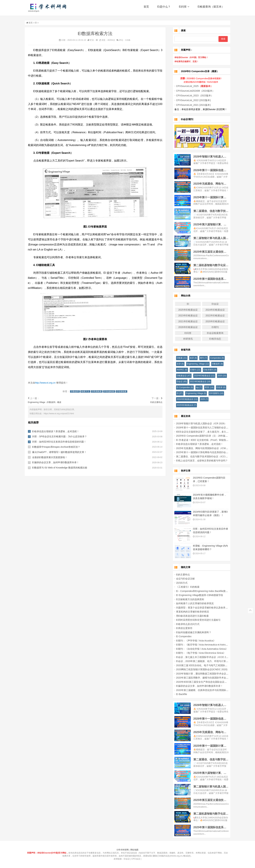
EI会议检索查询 (213, 333)
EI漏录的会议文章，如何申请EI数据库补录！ (58, 463)
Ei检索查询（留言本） (211, 8)
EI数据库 (77, 391)
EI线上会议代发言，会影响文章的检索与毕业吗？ (200, 461)
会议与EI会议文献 (183, 579)
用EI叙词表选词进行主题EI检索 (190, 616)
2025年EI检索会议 (186, 310)
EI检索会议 (182, 376)
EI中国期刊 (214, 393)
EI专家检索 (124, 391)
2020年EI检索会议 (213, 321)
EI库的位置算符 (182, 628)
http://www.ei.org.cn (47, 383)
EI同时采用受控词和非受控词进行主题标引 (196, 620)
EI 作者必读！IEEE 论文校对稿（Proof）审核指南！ (201, 440)
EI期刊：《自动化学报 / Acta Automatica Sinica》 (200, 649)
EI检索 (180, 358)
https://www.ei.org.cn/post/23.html (61, 414)
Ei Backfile (180, 694)
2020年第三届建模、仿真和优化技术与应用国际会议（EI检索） (207, 690)
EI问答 (186, 333)
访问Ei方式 (180, 583)
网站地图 (134, 850)
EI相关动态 (213, 339)
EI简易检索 (99, 391)
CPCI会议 (136, 859)
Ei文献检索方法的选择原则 (188, 599)
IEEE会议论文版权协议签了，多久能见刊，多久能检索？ (204, 432)
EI (38, 23)
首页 (146, 8)
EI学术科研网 (47, 8)
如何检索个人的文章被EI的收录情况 (193, 603)
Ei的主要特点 (181, 575)
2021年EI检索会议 (186, 321)
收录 (191, 358)
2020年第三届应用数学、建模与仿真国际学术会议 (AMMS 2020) (208, 678)
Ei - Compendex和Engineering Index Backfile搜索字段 (202, 591)
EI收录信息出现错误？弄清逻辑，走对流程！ (58, 431)
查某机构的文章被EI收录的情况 (190, 612)
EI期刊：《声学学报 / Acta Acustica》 (194, 641)
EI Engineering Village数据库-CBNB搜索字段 (198, 595)
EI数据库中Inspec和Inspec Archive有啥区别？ (58, 447)
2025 (202, 399)
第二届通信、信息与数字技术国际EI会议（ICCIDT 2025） (204, 456)
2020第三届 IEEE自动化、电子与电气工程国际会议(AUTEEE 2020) (209, 665)
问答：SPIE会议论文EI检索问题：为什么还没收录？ (62, 437)
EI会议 (213, 304)
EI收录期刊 (208, 370)
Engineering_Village (196, 364)
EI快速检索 (111, 391)
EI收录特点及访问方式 (186, 624)
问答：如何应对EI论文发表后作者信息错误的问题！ (61, 442)
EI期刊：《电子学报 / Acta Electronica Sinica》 (199, 653)
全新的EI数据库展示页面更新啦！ (52, 457)
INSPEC (180, 370)
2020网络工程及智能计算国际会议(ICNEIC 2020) (200, 669)
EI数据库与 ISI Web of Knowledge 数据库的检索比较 (62, 468)
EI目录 (219, 387)
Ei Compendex (183, 387)
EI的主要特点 (158, 402)
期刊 (201, 358)
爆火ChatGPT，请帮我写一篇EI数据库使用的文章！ (62, 452)
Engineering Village (194, 393)
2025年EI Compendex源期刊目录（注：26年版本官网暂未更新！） (209, 436)
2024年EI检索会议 (213, 310)
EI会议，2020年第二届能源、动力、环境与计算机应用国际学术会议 (210, 661)
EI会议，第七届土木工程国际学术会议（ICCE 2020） (202, 657)
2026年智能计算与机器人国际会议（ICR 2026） (199, 423)
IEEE (207, 387)
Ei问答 (184, 8)
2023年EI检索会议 (186, 315)
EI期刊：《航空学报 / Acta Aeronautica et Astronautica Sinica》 (207, 645)
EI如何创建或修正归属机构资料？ (192, 632)
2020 (220, 376)
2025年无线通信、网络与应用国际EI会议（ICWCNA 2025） (205, 448)
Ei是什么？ (164, 8)
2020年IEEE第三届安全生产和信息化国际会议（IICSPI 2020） (207, 682)
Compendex (215, 358)
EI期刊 (213, 327)
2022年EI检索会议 (213, 315)
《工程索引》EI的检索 (186, 587)
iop (197, 387)
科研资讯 (186, 339)
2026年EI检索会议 (186, 327)
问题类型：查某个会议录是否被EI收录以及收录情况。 (202, 608)
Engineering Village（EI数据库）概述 (47, 402)
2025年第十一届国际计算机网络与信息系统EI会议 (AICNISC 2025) (209, 452)
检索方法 (87, 391)
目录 (178, 364)
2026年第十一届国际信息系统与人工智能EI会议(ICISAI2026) (206, 428)
